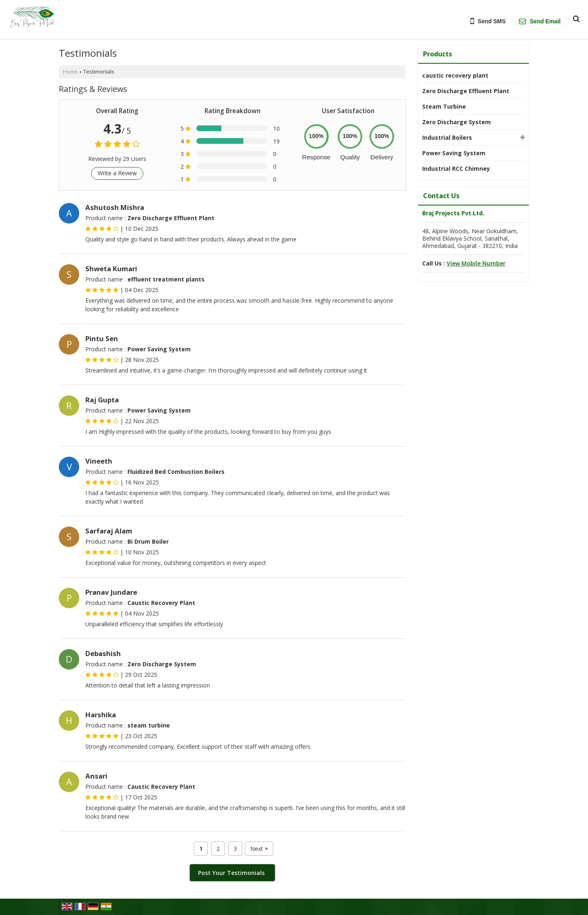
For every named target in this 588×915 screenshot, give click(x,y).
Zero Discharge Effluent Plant (466, 91)
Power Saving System (454, 153)
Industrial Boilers (447, 137)
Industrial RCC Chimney (456, 168)
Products (438, 54)
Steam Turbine (444, 106)
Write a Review (117, 173)
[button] (476, 263)
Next (259, 849)
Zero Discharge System (457, 122)
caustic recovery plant (455, 75)
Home (70, 72)
